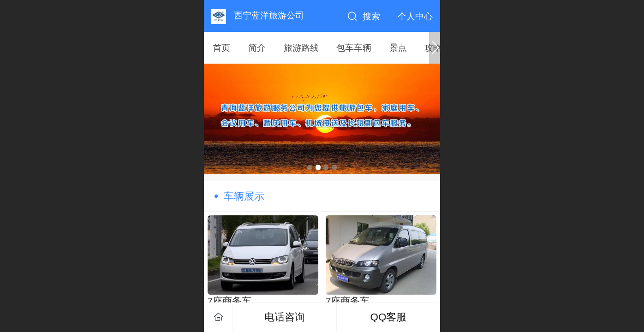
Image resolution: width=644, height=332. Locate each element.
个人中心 (415, 16)
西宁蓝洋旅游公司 (269, 15)
